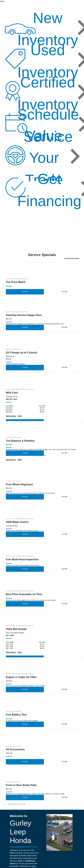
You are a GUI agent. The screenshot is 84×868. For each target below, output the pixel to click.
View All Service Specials (72, 263)
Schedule (25, 296)
